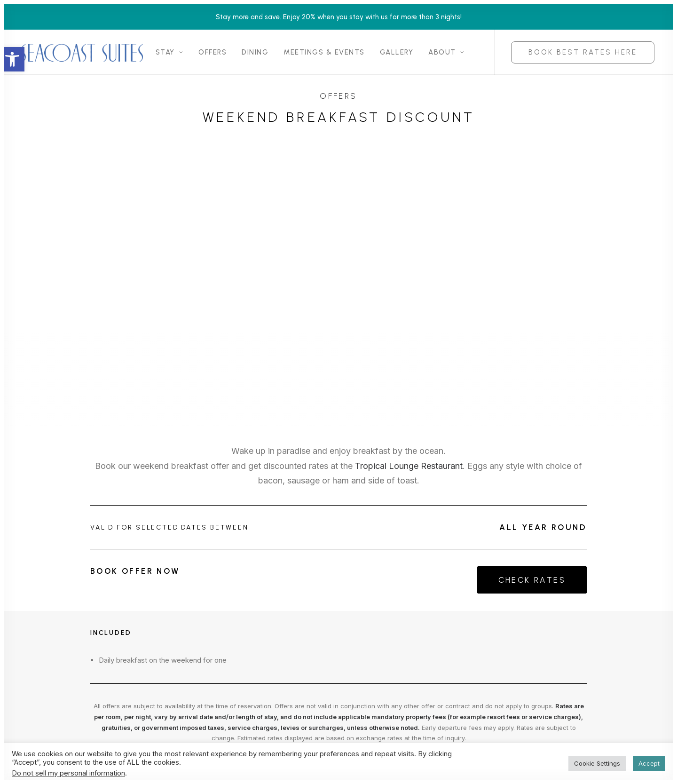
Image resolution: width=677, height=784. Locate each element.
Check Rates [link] (532, 580)
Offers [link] (213, 52)
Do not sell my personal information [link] (68, 773)
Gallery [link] (397, 52)
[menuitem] (169, 52)
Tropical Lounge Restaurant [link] (409, 466)
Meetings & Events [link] (324, 52)
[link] (12, 59)
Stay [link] (169, 52)
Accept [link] (649, 763)
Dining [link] (255, 52)
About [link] (446, 52)
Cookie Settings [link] (597, 763)
